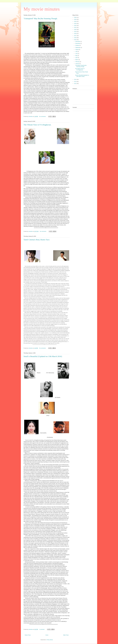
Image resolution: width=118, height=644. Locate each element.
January (77, 64)
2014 (75, 79)
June (77, 54)
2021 (75, 27)
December (78, 41)
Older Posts (66, 635)
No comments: (43, 116)
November (78, 43)
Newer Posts (28, 635)
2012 (75, 84)
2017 (75, 36)
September (78, 47)
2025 (75, 19)
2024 (75, 21)
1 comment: (42, 629)
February (78, 62)
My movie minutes (42, 9)
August (77, 49)
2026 (75, 17)
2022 (75, 25)
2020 (75, 30)
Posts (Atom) (50, 640)
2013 (75, 82)
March (77, 60)
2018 (75, 34)
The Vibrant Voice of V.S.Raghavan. (37, 125)
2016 (75, 38)
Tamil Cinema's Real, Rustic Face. (37, 240)
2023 (75, 23)
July (76, 51)
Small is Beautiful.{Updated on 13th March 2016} (43, 356)
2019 (75, 32)
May (77, 56)
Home (47, 635)
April (77, 58)
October (77, 45)
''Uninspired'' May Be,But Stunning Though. (41, 19)
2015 (75, 40)
